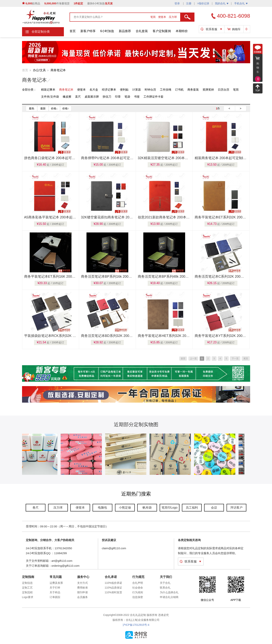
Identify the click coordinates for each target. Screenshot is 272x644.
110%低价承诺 (113, 583)
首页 (73, 31)
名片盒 (94, 90)
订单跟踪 (55, 597)
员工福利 (192, 508)
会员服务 (82, 597)
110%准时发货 (113, 592)
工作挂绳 (166, 90)
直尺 (78, 97)
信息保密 (138, 597)
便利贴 (124, 90)
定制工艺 (27, 588)
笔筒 (153, 17)
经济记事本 (109, 90)
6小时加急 (107, 31)
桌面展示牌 (92, 97)
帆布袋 (147, 508)
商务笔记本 (58, 70)
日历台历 (224, 90)
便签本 (163, 17)
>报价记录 (203, 3)
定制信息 (27, 583)
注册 (189, 3)
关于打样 (55, 588)
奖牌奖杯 (208, 90)
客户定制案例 (162, 31)
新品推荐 (125, 31)
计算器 (137, 90)
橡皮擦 (67, 97)
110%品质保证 (113, 588)
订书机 (179, 90)
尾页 (246, 359)
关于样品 (55, 592)
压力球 (173, 17)
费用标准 (82, 588)
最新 (43, 108)
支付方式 (82, 583)
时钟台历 (150, 90)
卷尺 (36, 508)
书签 (137, 97)
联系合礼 (165, 588)
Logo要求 (28, 597)
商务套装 (193, 90)
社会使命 (138, 588)
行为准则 (138, 592)
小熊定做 (125, 508)
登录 (178, 3)
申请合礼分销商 (169, 597)
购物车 (236, 29)
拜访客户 (236, 508)
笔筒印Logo (170, 508)
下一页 (235, 359)
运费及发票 (56, 583)
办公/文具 (39, 70)
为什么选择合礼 (169, 592)
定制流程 (27, 592)
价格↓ (54, 108)
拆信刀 (107, 97)
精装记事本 (48, 90)
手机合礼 (241, 3)
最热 (32, 108)
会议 (214, 508)
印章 (118, 97)
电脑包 (102, 508)
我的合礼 (222, 3)
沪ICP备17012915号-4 (136, 625)
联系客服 (212, 29)
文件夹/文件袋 (50, 97)
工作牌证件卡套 (153, 97)
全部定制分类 (41, 32)
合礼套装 (142, 31)
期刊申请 (82, 592)
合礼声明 (138, 583)
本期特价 (182, 31)
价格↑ (66, 108)
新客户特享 (88, 31)
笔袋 (127, 97)
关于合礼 (165, 583)
